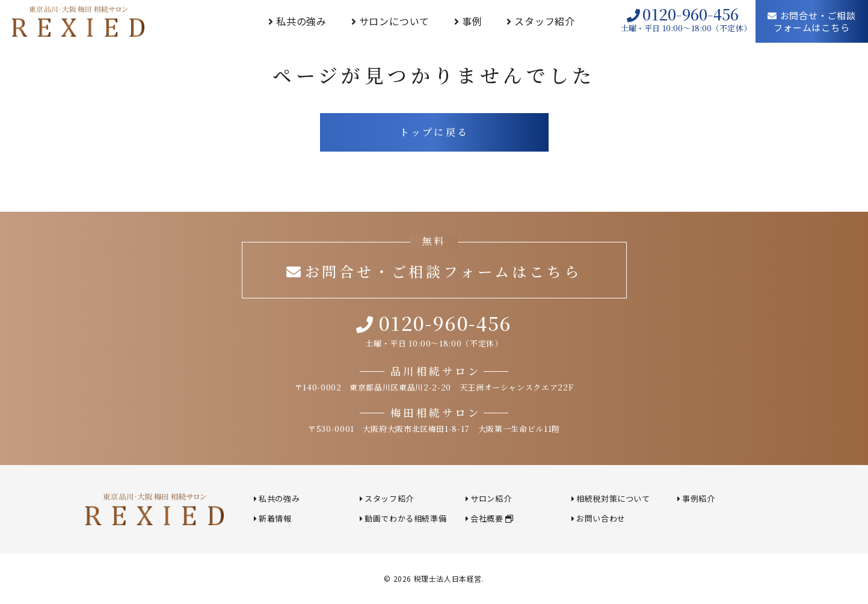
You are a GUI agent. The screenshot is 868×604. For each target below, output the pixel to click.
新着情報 (275, 518)
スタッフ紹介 (545, 21)
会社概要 (492, 518)
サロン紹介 (491, 498)
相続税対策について (613, 498)
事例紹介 (698, 498)
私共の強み (301, 21)
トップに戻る (434, 132)
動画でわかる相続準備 (405, 518)
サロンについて (395, 21)
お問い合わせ (601, 518)
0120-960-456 (683, 14)
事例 (472, 21)
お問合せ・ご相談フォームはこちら (812, 21)
